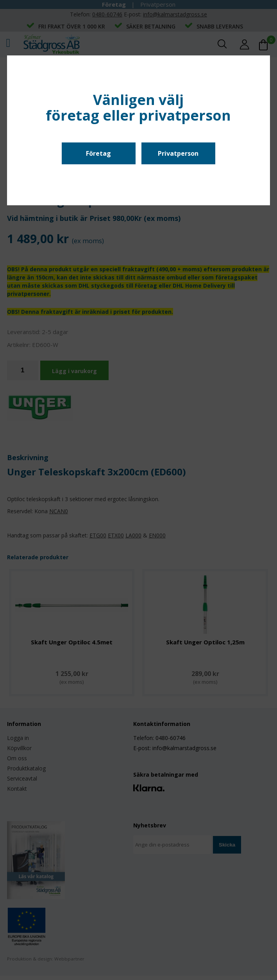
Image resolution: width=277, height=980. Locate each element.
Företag (98, 153)
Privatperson (178, 153)
